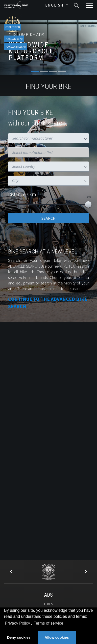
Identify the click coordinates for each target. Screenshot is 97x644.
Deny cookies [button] (19, 637)
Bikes (48, 604)
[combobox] (37, 138)
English (55, 5)
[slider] (88, 204)
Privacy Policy (17, 623)
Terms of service (48, 623)
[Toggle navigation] (89, 5)
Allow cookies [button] (57, 637)
